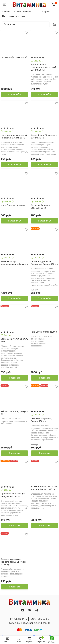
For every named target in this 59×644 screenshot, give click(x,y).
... (36, 12)
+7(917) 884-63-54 (40, 619)
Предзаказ (14, 378)
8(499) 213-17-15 (18, 619)
